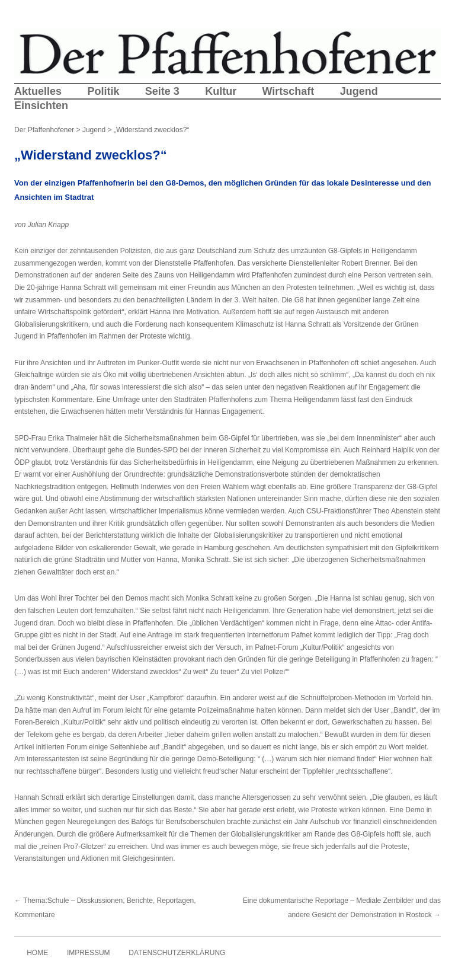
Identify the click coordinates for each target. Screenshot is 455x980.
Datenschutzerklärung (177, 953)
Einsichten (41, 106)
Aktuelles (38, 91)
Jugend (359, 91)
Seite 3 (162, 91)
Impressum (89, 953)
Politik (103, 91)
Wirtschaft (288, 91)
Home (37, 953)
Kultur (221, 91)
